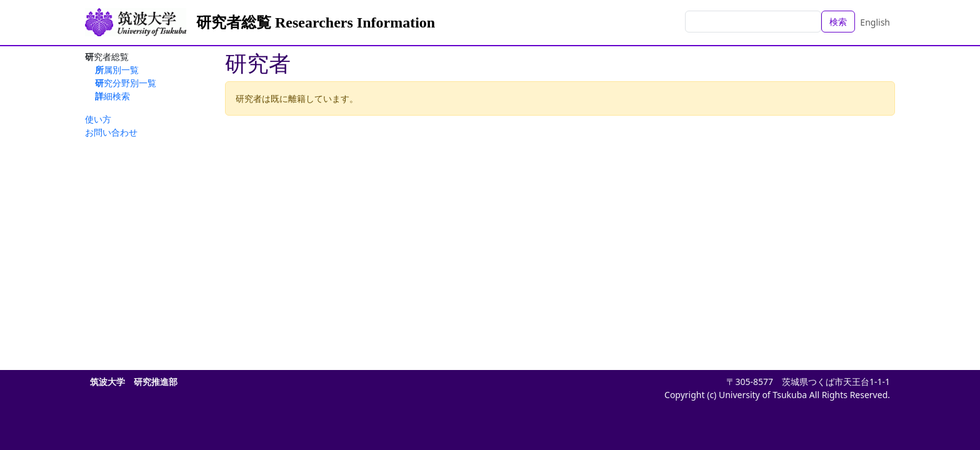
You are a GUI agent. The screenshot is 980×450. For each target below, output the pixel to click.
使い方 (98, 119)
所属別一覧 (117, 70)
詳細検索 (112, 96)
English (875, 22)
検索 (838, 22)
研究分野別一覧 (126, 83)
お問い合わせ (111, 132)
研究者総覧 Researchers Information (316, 22)
